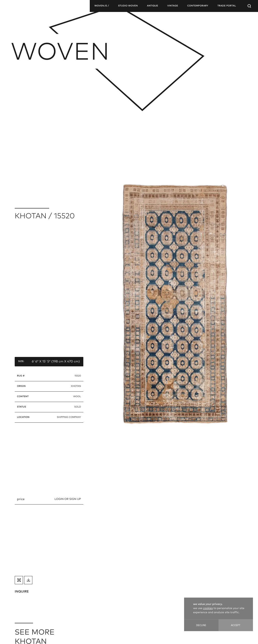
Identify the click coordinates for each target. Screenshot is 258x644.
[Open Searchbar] (249, 6)
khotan (76, 386)
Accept (236, 625)
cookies (208, 608)
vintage (173, 6)
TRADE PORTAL (227, 6)
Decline (201, 625)
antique (153, 6)
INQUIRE (22, 592)
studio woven (128, 6)
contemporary (198, 6)
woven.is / (102, 6)
